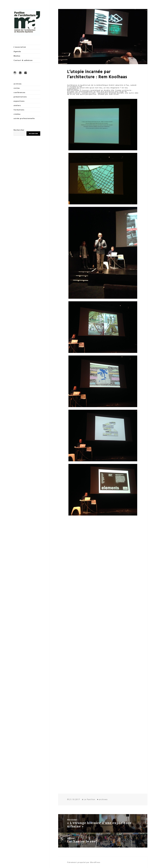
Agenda (17, 51)
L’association (20, 47)
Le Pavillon (89, 799)
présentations (20, 97)
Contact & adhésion (23, 60)
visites (17, 88)
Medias (17, 56)
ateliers (17, 105)
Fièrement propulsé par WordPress (84, 862)
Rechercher (19, 130)
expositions (19, 101)
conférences (19, 92)
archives (18, 84)
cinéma (17, 114)
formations (19, 110)
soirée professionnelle (24, 118)
